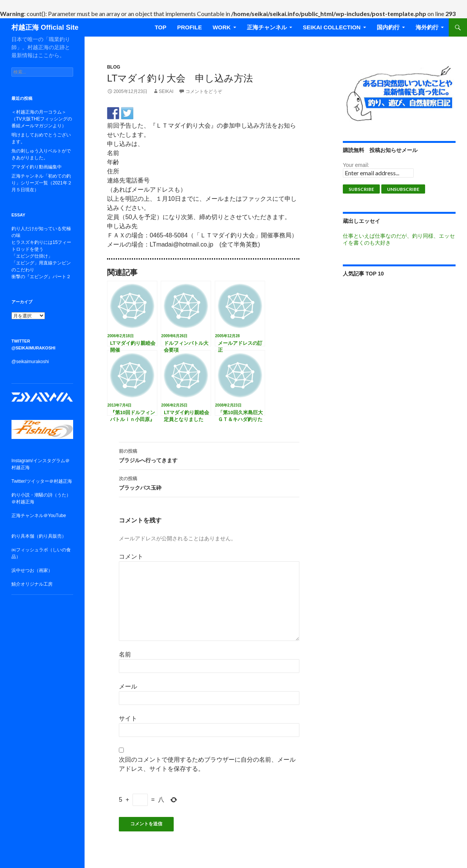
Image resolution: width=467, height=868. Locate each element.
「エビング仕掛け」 (32, 256)
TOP (161, 27)
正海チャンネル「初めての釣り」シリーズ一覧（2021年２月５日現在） (42, 183)
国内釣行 (388, 27)
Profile (190, 27)
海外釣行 (427, 27)
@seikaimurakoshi (30, 362)
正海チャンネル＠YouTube (39, 516)
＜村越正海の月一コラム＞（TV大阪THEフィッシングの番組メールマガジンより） (42, 119)
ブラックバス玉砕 (209, 482)
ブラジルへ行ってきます (209, 455)
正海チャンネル (267, 27)
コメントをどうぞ (204, 91)
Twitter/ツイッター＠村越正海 (42, 481)
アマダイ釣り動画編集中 (37, 167)
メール (128, 686)
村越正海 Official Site (45, 27)
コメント (131, 557)
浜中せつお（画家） (32, 570)
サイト (128, 718)
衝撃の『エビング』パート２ (41, 277)
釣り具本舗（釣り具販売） (39, 536)
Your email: (356, 165)
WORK (222, 27)
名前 (125, 654)
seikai (166, 91)
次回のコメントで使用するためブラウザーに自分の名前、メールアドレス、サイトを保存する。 (207, 764)
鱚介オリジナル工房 (32, 584)
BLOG (114, 67)
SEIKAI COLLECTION (332, 27)
